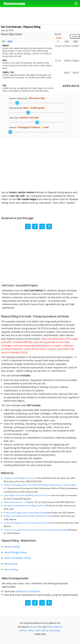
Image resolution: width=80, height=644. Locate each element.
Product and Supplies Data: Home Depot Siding (25, 513)
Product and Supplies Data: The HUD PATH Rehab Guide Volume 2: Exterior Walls (40, 485)
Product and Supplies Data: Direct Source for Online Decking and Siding (36, 530)
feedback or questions (28, 591)
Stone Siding (11, 569)
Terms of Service (54, 627)
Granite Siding (12, 547)
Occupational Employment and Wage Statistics (24, 506)
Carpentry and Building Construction (20, 478)
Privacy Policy (35, 627)
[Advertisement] (40, 15)
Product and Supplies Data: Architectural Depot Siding (28, 523)
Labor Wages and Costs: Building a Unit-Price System (27, 495)
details (10, 41)
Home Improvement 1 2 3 (15, 502)
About (31, 630)
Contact (23, 630)
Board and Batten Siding (18, 558)
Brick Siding (11, 564)
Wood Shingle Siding (15, 552)
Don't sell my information (48, 630)
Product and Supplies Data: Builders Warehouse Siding (28, 516)
